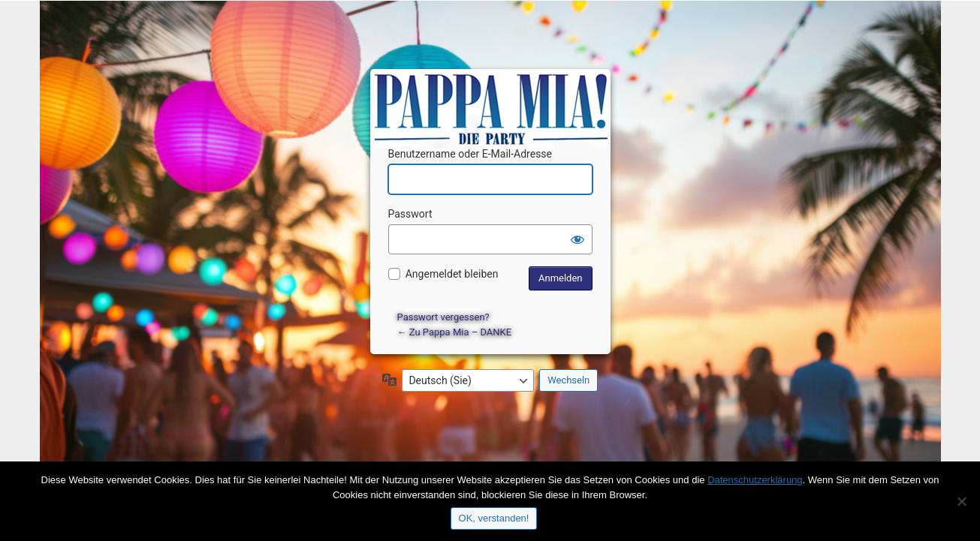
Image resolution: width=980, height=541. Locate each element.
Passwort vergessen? (443, 317)
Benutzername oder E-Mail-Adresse (470, 154)
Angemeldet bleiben (452, 274)
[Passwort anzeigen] (577, 239)
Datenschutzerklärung (755, 480)
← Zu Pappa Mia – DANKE (455, 332)
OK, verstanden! (494, 518)
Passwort (410, 214)
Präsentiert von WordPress (493, 94)
